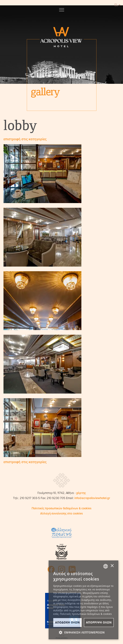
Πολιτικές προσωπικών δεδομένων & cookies (61, 508)
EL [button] (118, 5)
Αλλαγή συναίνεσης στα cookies (61, 514)
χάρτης (81, 493)
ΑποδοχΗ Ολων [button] (67, 622)
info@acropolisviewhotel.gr (92, 498)
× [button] (112, 566)
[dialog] (83, 600)
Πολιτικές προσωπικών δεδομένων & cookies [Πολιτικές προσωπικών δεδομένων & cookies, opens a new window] (86, 614)
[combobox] (106, 566)
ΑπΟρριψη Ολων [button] (99, 622)
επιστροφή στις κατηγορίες (25, 139)
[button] (83, 632)
